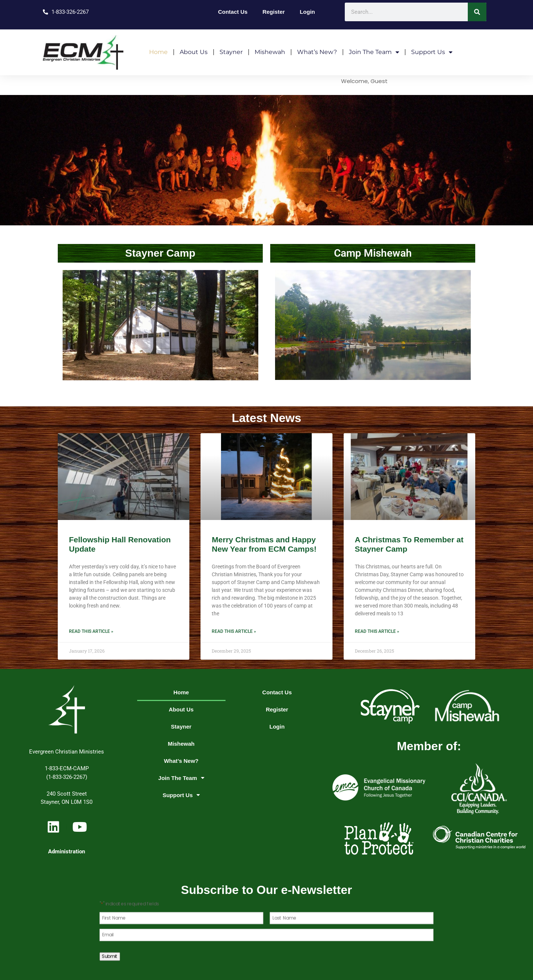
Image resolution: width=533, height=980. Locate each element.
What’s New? (317, 52)
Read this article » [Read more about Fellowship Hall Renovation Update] (91, 631)
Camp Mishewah (373, 253)
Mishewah (270, 52)
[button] (253, 220)
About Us (194, 52)
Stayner (231, 52)
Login (307, 12)
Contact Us (233, 12)
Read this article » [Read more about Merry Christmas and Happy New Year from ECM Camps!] (234, 631)
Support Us (432, 52)
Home (158, 52)
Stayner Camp (160, 253)
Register (274, 12)
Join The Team (374, 52)
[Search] (477, 12)
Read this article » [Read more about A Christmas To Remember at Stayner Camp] (377, 631)
